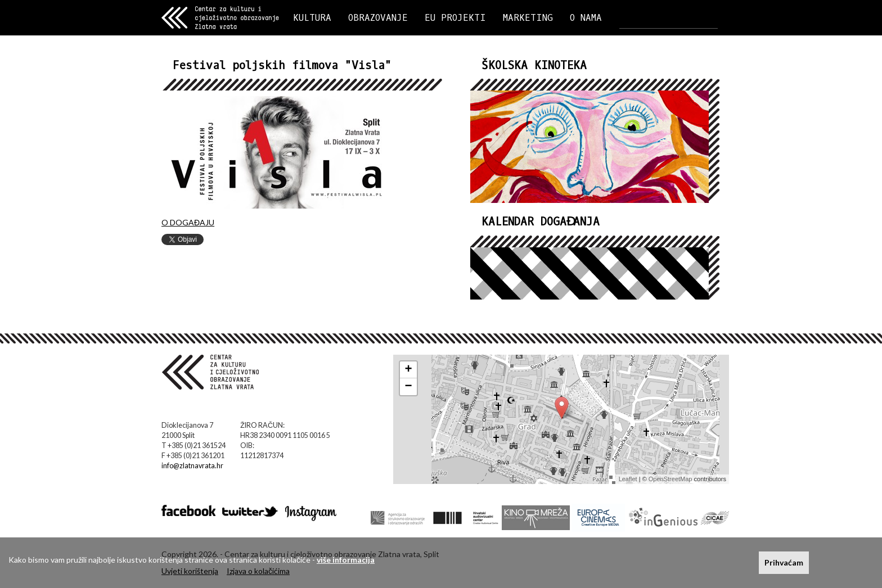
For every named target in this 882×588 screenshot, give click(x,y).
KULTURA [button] (312, 18)
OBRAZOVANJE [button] (378, 18)
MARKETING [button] (528, 18)
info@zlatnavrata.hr (192, 466)
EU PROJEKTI (455, 18)
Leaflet (628, 479)
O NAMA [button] (586, 18)
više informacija (346, 560)
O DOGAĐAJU (188, 222)
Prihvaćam (784, 562)
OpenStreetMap (670, 479)
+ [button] (409, 370)
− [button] (409, 387)
